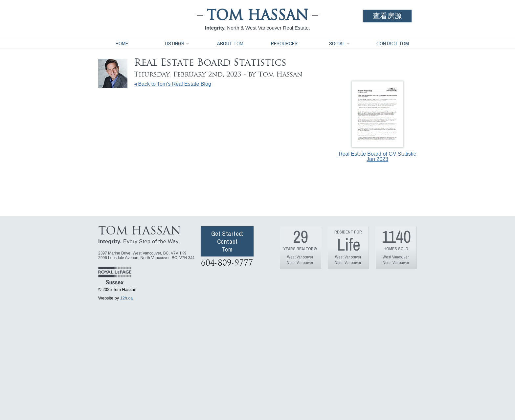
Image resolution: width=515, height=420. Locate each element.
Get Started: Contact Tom (227, 241)
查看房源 (387, 16)
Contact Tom (393, 43)
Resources (284, 43)
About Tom (230, 43)
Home (122, 43)
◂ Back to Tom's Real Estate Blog (173, 84)
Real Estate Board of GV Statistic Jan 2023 (377, 122)
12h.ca (126, 298)
